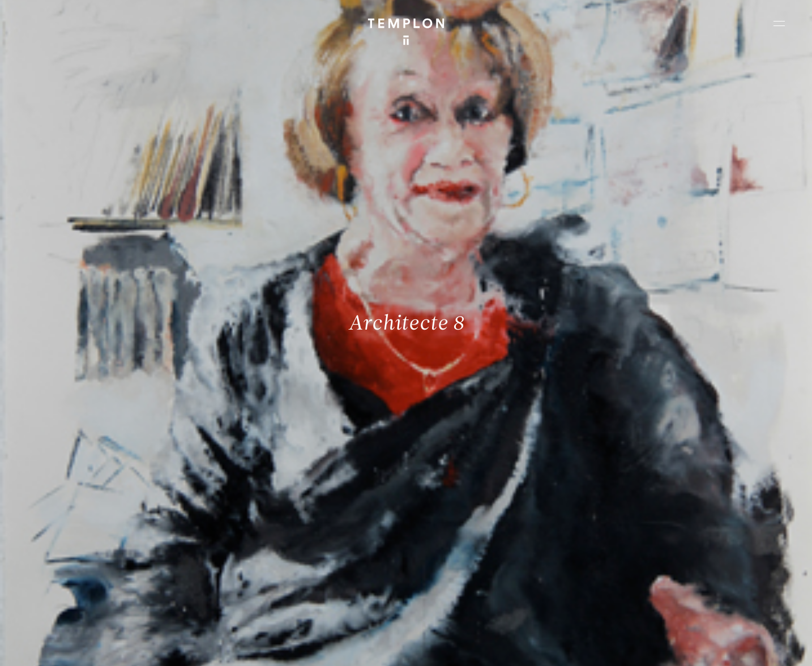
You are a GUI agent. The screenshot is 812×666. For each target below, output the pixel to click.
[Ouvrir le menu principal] (779, 23)
